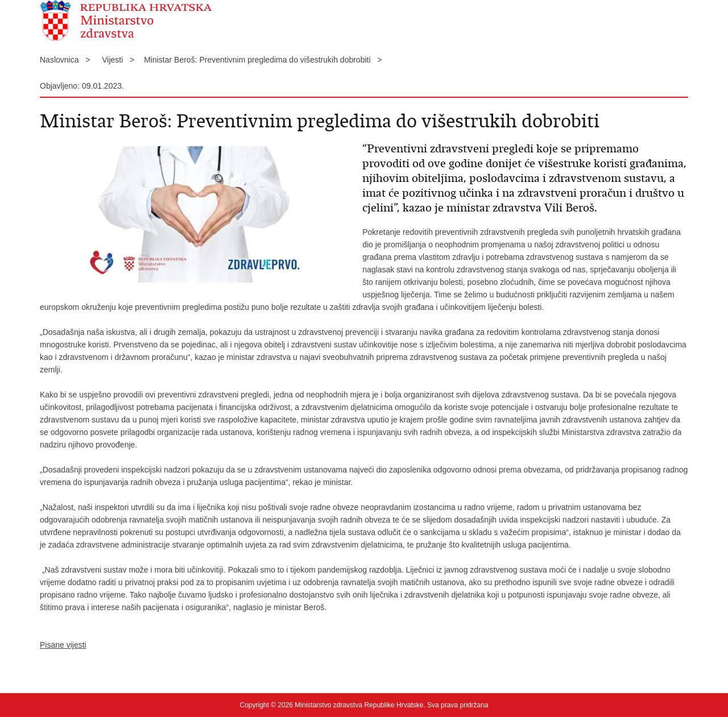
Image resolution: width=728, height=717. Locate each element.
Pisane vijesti (63, 645)
